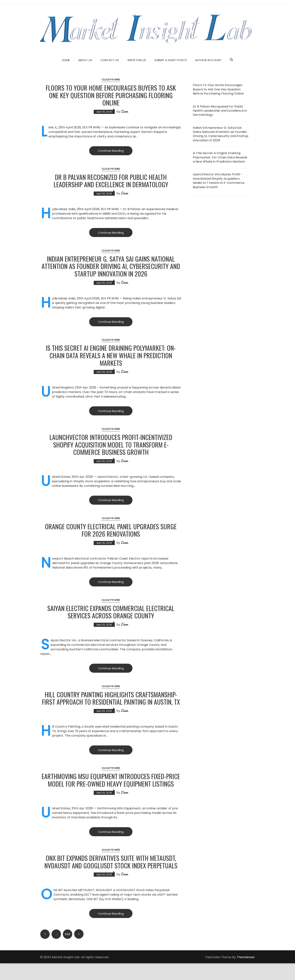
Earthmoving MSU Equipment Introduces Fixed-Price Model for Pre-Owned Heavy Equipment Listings (111, 792)
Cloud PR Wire (111, 80)
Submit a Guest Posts (171, 60)
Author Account (208, 60)
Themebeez (246, 974)
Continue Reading (111, 151)
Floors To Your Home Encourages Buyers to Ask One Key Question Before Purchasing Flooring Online (111, 95)
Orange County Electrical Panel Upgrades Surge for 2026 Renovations (111, 531)
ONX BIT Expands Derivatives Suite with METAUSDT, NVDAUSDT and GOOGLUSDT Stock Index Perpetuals (111, 878)
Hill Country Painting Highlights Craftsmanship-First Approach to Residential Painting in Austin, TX (111, 703)
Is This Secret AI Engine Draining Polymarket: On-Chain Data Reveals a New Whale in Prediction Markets (111, 356)
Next (79, 951)
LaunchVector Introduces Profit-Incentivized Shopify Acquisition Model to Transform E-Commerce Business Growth (111, 445)
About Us (85, 60)
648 (68, 951)
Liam (125, 111)
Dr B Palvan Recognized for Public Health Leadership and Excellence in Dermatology (111, 181)
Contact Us (110, 60)
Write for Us (137, 60)
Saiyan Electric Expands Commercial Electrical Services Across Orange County (111, 613)
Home (66, 60)
